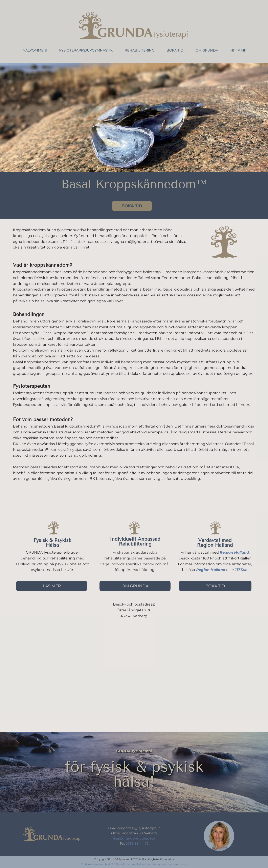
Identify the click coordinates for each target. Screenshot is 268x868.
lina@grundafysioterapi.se (134, 838)
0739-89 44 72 (137, 843)
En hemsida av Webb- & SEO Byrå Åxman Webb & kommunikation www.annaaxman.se (134, 864)
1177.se (241, 570)
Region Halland (234, 552)
